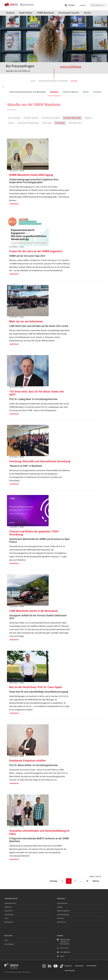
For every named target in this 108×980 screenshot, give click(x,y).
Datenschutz (79, 966)
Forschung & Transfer (69, 13)
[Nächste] (96, 881)
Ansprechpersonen (62, 903)
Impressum (68, 966)
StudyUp (60, 907)
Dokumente (61, 918)
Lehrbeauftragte (9, 915)
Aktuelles (44, 92)
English (83, 6)
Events (11, 123)
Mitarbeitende (9, 922)
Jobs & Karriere (62, 922)
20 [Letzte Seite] (87, 881)
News (6, 940)
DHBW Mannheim (45, 13)
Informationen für (98, 5)
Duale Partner (26, 13)
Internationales (75, 123)
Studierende (8, 907)
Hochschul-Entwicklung (28, 123)
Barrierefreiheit (92, 966)
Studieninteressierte (10, 903)
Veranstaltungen (9, 944)
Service (87, 13)
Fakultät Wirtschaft (72, 118)
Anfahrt (62, 956)
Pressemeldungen (91, 92)
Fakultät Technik (31, 118)
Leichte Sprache (70, 971)
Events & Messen (60, 92)
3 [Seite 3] (75, 881)
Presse (75, 92)
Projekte (88, 118)
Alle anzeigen (14, 118)
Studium (10, 13)
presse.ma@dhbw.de (71, 67)
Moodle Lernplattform (63, 911)
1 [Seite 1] (63, 881)
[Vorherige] (53, 881)
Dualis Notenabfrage (63, 915)
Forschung (60, 123)
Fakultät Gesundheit (51, 118)
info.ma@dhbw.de (65, 952)
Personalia (47, 123)
